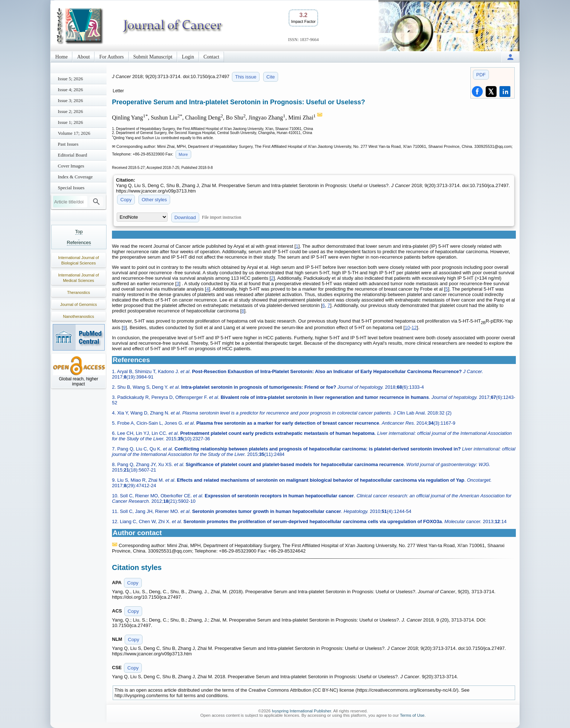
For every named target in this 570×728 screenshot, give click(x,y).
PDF (481, 75)
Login (188, 57)
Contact (212, 57)
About (83, 57)
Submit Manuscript (153, 57)
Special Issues (71, 188)
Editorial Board (73, 155)
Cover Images (71, 166)
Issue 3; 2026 (70, 100)
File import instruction (222, 217)
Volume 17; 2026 (74, 133)
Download (185, 217)
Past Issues (68, 144)
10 (407, 327)
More (183, 154)
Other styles (154, 200)
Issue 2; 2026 (70, 111)
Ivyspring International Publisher (302, 711)
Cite (271, 77)
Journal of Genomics (79, 304)
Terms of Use (412, 715)
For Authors (111, 57)
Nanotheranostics (79, 316)
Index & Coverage (75, 177)
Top (79, 232)
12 (414, 327)
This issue (246, 77)
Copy (126, 200)
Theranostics (79, 292)
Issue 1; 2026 (70, 122)
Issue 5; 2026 (70, 79)
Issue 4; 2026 (70, 90)
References (79, 242)
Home (61, 57)
